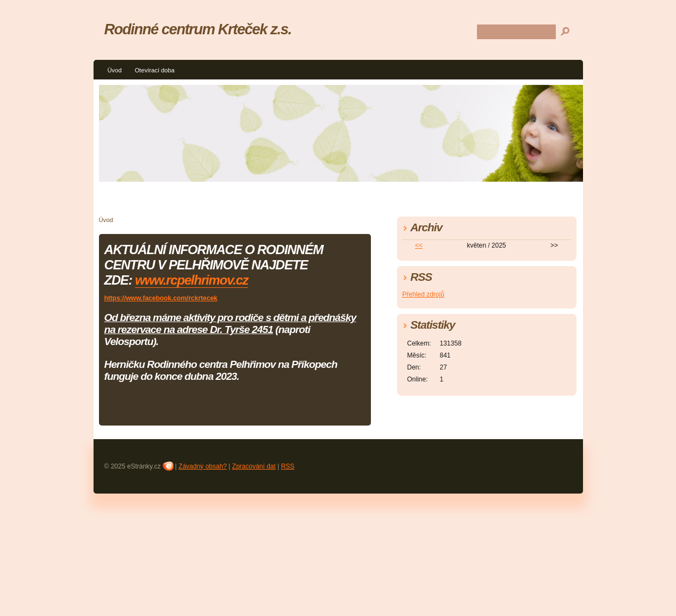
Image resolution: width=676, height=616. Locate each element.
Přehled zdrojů (423, 294)
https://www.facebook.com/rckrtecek (161, 298)
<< (419, 245)
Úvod (115, 70)
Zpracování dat (254, 466)
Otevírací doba (155, 70)
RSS (288, 466)
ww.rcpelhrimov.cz (197, 280)
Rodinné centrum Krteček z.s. (198, 29)
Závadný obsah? (203, 466)
